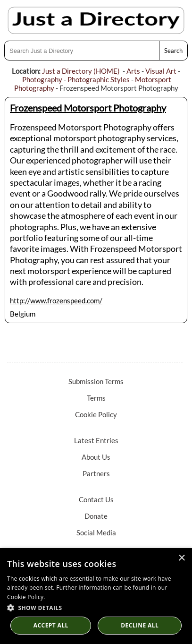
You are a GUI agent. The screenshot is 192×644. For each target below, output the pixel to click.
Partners (96, 473)
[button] (96, 607)
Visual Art (161, 71)
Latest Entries (96, 440)
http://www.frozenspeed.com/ (56, 301)
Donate (96, 516)
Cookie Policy (96, 414)
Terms (96, 398)
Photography (42, 79)
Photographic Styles (99, 79)
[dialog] (96, 596)
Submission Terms (96, 381)
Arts (133, 71)
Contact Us (96, 499)
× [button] (181, 558)
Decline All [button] (140, 625)
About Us (96, 457)
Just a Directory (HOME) (81, 71)
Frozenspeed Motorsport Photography (88, 108)
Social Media (96, 532)
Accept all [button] (51, 625)
